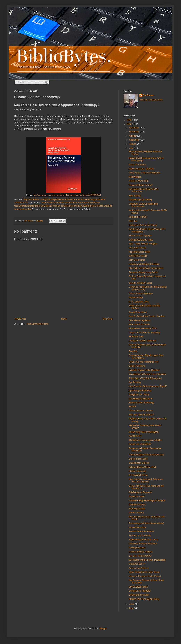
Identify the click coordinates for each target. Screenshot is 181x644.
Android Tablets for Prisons (141, 531)
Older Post (107, 319)
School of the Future (138, 459)
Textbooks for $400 (138, 217)
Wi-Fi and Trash (136, 337)
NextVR (132, 407)
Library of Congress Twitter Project (145, 576)
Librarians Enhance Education (143, 544)
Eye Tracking (135, 382)
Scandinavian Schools (139, 463)
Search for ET (135, 436)
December (134, 128)
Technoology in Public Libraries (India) (146, 523)
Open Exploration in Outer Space (144, 572)
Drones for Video (137, 496)
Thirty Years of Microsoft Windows (145, 173)
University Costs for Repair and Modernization (143, 205)
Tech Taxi (133, 221)
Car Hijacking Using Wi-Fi (141, 399)
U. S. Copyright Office (139, 302)
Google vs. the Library (139, 394)
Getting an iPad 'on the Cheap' (143, 225)
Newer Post (20, 319)
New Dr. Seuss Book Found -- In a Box (147, 316)
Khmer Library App (137, 471)
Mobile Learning (136, 513)
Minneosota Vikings (138, 256)
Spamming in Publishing (140, 390)
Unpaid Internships (137, 527)
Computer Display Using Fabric (143, 272)
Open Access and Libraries (141, 169)
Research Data (136, 297)
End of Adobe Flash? (138, 587)
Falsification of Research (140, 492)
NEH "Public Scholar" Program (143, 244)
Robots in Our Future (139, 181)
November (134, 132)
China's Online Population (141, 294)
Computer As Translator (140, 591)
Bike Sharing (135, 196)
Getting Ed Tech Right (139, 595)
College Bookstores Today (141, 240)
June (132, 604)
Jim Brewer (149, 95)
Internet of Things (137, 509)
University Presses (137, 248)
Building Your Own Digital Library (144, 599)
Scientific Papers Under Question (144, 370)
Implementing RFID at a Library (143, 540)
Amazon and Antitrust (139, 568)
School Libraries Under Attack (143, 467)
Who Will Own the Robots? (141, 415)
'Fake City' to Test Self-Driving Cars (145, 378)
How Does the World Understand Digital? (148, 386)
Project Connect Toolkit (139, 252)
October (133, 136)
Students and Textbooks (140, 536)
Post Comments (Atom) (38, 324)
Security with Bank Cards (140, 283)
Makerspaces (135, 177)
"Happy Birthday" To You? (141, 185)
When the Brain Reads (139, 324)
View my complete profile (151, 100)
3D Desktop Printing (138, 475)
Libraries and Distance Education (144, 264)
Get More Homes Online (140, 556)
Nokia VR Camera (137, 165)
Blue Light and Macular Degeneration (146, 268)
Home (64, 319)
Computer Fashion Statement (142, 341)
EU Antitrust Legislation (140, 320)
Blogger (103, 629)
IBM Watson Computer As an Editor (145, 440)
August (133, 144)
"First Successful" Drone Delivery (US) (147, 455)
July (131, 148)
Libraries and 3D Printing (140, 200)
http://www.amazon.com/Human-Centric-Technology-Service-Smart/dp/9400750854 (67, 195)
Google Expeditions (138, 312)
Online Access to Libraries (141, 411)
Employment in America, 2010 (143, 328)
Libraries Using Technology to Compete (147, 500)
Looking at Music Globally (141, 552)
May (132, 608)
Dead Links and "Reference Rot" (144, 362)
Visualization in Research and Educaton (147, 374)
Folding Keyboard (137, 548)
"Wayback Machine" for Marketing (144, 333)
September (135, 140)
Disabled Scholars (137, 504)
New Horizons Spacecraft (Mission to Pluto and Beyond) (146, 480)
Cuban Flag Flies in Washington (144, 432)
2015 (129, 124)
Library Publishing (137, 366)
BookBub (133, 351)
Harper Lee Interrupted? (140, 444)
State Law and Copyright (140, 236)
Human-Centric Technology (141, 403)
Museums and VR (137, 564)
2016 (129, 120)
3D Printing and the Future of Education (147, 560)
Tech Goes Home (137, 260)
